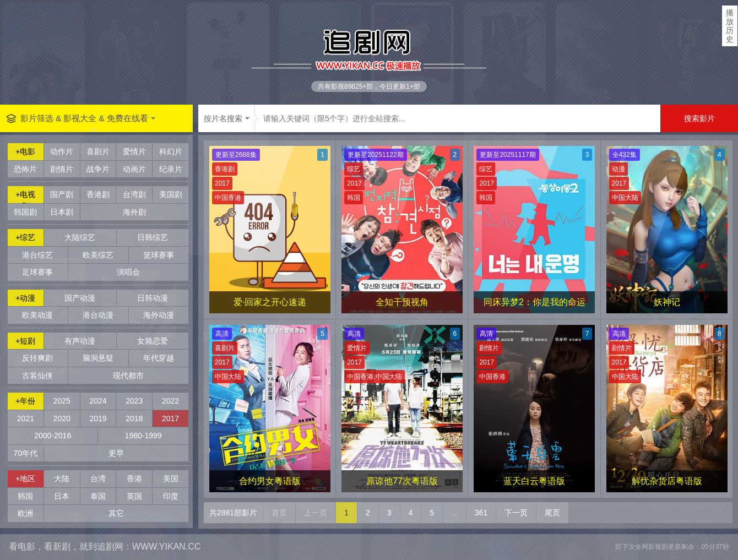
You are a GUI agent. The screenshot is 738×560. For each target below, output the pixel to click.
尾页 (552, 513)
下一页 (516, 513)
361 (481, 513)
